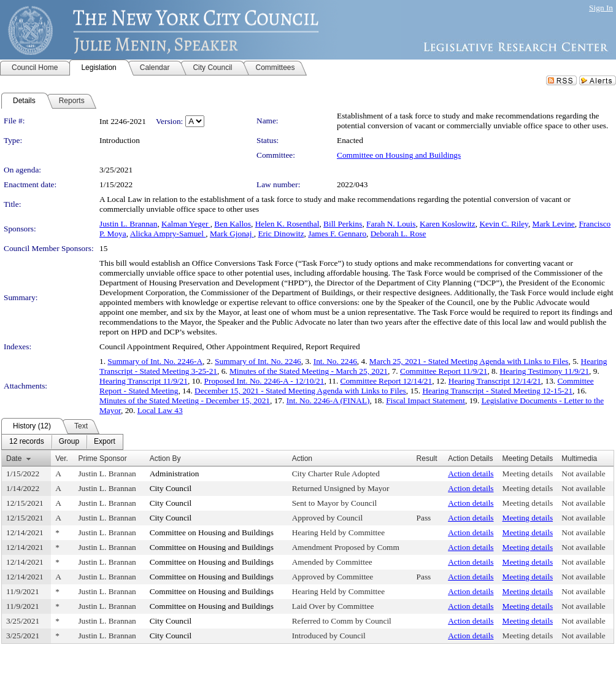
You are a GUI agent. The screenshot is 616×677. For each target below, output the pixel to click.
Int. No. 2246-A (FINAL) (328, 400)
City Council (171, 488)
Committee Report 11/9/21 (444, 371)
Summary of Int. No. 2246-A (155, 361)
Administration (175, 474)
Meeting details (528, 474)
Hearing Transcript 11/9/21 (144, 381)
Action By (165, 458)
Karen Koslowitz (448, 224)
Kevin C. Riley (503, 224)
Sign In (601, 8)
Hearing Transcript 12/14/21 (495, 381)
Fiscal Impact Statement (425, 400)
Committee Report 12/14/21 (387, 381)
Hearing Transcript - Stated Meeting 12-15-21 (497, 391)
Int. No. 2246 (335, 361)
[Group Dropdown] (69, 442)
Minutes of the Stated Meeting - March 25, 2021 (309, 371)
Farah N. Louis (391, 224)
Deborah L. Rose (398, 234)
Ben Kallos (233, 224)
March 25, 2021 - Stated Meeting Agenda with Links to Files (469, 361)
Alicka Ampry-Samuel (168, 234)
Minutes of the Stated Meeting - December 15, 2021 (185, 400)
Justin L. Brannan (128, 224)
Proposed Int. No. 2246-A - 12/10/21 (264, 381)
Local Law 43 (160, 410)
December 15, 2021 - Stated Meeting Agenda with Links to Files (300, 391)
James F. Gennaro (337, 234)
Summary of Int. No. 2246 (258, 361)
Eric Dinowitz (281, 234)
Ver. (62, 458)
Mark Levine (554, 224)
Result (427, 458)
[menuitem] (27, 442)
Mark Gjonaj (232, 234)
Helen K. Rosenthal (287, 224)
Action (302, 458)
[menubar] (62, 442)
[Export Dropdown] (105, 442)
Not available (583, 474)
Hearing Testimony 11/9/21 (544, 371)
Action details (471, 474)
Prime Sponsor (102, 458)
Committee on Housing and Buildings (399, 155)
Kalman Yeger (186, 224)
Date (14, 458)
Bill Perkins (343, 224)
